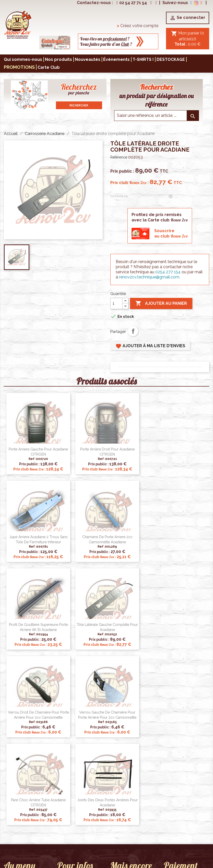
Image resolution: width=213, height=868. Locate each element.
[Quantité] (116, 303)
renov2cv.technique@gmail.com (149, 277)
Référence (119, 157)
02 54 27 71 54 (131, 3)
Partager (133, 331)
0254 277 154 (168, 272)
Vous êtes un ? (105, 39)
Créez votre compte (138, 26)
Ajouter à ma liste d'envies (150, 346)
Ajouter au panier (161, 303)
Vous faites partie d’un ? (106, 44)
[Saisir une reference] (157, 116)
